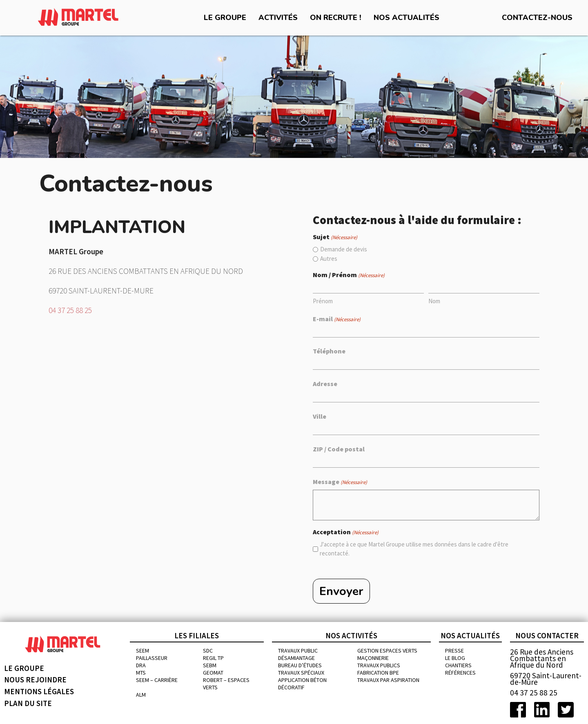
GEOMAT (213, 673)
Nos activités (351, 635)
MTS (141, 673)
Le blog (455, 658)
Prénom (323, 301)
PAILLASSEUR (152, 658)
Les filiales (197, 635)
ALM (141, 695)
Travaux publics (379, 665)
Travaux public (298, 651)
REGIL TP (213, 658)
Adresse (325, 384)
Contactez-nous (537, 18)
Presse (454, 651)
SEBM (210, 665)
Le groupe (225, 18)
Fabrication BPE (378, 673)
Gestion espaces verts (387, 651)
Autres (329, 259)
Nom (434, 301)
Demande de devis (344, 249)
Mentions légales (39, 691)
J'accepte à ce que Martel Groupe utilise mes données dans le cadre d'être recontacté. (414, 549)
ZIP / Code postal (339, 449)
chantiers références (460, 669)
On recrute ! (336, 18)
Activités (278, 18)
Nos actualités (406, 18)
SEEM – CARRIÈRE (157, 680)
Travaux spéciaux (301, 673)
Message (340, 482)
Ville (320, 416)
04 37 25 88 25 (70, 310)
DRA (141, 665)
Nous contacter (547, 635)
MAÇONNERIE (373, 658)
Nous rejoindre (35, 680)
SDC (208, 651)
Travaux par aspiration (388, 680)
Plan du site (28, 703)
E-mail (337, 319)
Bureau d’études (300, 665)
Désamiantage (296, 658)
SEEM (143, 651)
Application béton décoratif (302, 684)
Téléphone (329, 351)
